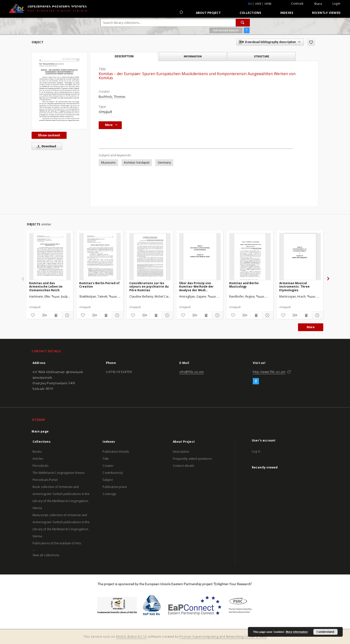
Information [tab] (193, 56)
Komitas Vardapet (137, 163)
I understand (325, 632)
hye (258, 4)
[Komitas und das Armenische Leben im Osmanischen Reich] (50, 256)
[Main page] (181, 13)
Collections (250, 13)
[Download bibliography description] (44, 315)
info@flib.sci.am (192, 372)
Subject (108, 480)
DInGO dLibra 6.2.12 (131, 637)
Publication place (115, 487)
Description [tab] (124, 56)
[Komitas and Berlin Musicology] (250, 256)
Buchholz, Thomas (112, 97)
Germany (164, 163)
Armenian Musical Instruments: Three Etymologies (294, 287)
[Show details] (67, 315)
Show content (49, 135)
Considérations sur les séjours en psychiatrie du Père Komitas (149, 287)
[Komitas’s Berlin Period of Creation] (100, 256)
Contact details (183, 466)
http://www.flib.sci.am (269, 372)
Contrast (297, 4)
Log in (256, 451)
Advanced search (226, 30)
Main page (40, 431)
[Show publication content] (56, 315)
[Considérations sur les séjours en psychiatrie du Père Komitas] (150, 256)
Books (37, 452)
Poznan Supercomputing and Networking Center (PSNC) (223, 637)
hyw (268, 4)
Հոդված (105, 112)
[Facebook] (256, 381)
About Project (208, 13)
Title (106, 459)
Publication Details (116, 452)
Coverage (109, 494)
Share (318, 4)
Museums (108, 163)
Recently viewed (326, 13)
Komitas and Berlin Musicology (244, 285)
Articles (38, 459)
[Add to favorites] (311, 42)
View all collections (46, 555)
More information (297, 632)
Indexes (287, 13)
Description (181, 452)
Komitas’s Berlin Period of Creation (99, 285)
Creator (108, 466)
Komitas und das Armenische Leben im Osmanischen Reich (46, 287)
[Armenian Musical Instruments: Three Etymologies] (300, 256)
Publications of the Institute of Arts (57, 543)
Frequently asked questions (192, 459)
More (311, 327)
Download (45, 146)
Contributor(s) (113, 473)
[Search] (243, 23)
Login (336, 4)
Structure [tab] (262, 56)
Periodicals (40, 466)
